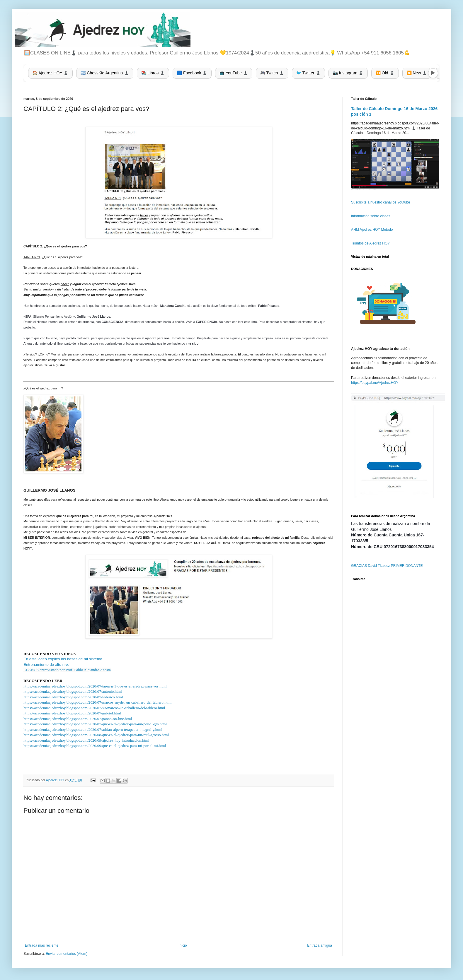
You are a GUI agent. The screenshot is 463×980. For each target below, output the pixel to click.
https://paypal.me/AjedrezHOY (375, 383)
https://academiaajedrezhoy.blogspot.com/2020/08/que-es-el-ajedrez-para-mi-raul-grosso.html (96, 735)
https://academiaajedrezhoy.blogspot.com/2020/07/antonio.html (73, 691)
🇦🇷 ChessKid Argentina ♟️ (105, 73)
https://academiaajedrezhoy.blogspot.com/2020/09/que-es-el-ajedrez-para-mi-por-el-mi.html (95, 746)
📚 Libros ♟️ (153, 73)
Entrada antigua (320, 945)
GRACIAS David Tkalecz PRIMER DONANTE (387, 566)
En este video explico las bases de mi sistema (63, 659)
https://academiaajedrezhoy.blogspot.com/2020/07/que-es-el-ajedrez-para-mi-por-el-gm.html (95, 724)
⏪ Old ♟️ (385, 73)
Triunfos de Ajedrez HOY (370, 243)
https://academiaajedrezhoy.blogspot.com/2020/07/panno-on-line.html (78, 719)
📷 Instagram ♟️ (348, 73)
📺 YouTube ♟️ (234, 73)
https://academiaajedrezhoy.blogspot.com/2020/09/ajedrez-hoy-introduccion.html (86, 740)
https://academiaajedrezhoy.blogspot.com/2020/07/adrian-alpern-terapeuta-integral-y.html (93, 730)
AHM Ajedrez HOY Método (372, 230)
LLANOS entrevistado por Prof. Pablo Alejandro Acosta (67, 670)
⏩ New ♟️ (417, 73)
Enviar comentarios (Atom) (67, 954)
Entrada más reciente (42, 945)
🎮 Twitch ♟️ (272, 73)
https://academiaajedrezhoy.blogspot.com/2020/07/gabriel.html (72, 713)
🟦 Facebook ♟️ (192, 73)
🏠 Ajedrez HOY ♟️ (50, 73)
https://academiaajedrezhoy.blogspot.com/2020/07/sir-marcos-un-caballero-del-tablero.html (94, 708)
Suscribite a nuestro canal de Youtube (381, 202)
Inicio (183, 945)
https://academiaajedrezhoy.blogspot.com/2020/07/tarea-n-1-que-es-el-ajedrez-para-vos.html (95, 686)
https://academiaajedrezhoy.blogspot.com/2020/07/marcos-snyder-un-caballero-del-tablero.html (97, 702)
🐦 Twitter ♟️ (308, 73)
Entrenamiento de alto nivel (47, 665)
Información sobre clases (371, 216)
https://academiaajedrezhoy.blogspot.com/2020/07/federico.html (73, 697)
